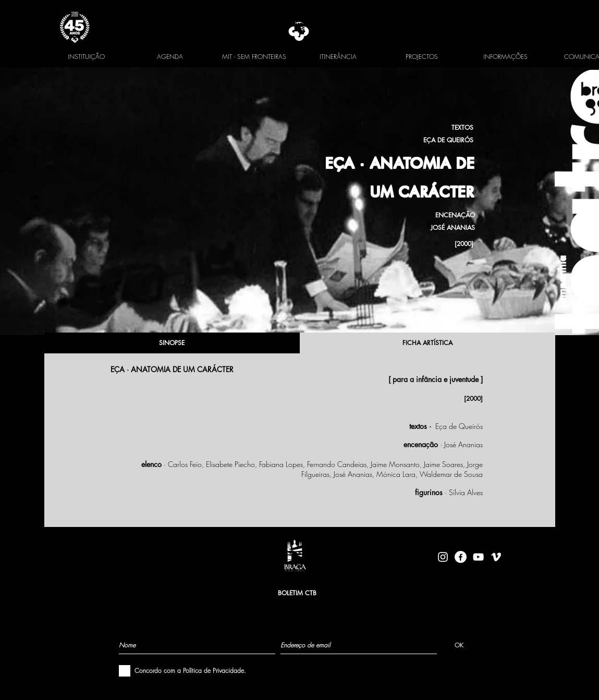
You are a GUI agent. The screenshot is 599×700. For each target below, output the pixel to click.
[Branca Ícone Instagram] (443, 557)
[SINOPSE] (172, 343)
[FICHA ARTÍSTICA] (427, 343)
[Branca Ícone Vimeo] (496, 557)
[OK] (459, 645)
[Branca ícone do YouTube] (478, 557)
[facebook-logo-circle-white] (461, 557)
